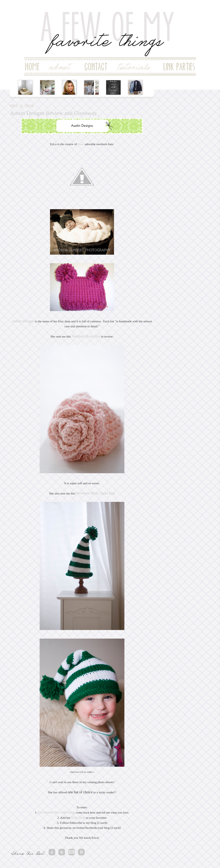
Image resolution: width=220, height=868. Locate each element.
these (81, 144)
